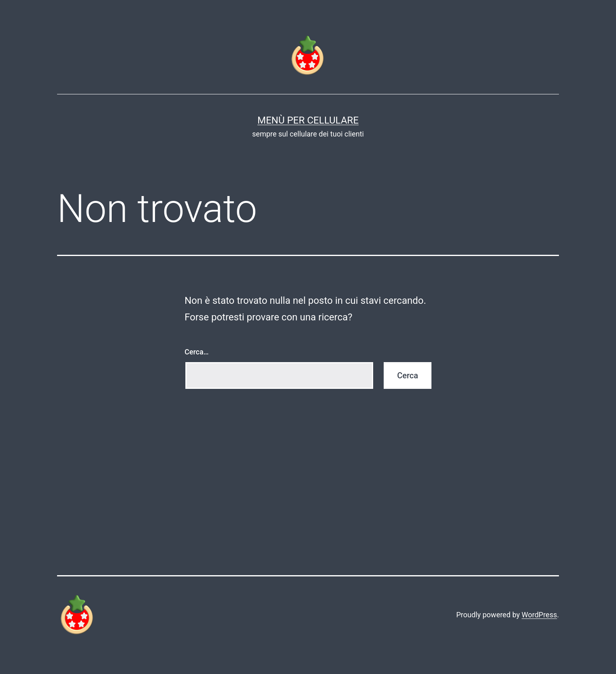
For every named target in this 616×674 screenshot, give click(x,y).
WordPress (539, 615)
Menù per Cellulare (308, 120)
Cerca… (196, 352)
